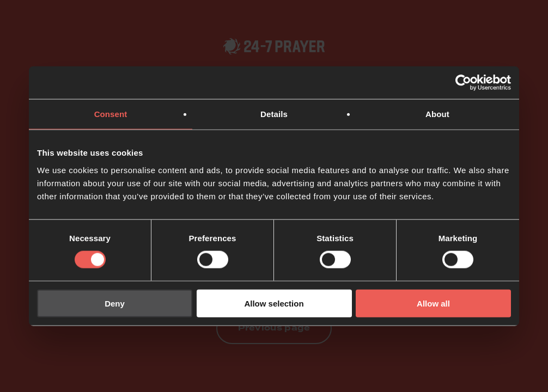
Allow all (433, 303)
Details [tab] (274, 114)
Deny (115, 303)
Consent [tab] (111, 114)
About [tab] (437, 114)
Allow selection (274, 303)
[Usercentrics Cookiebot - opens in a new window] (463, 83)
